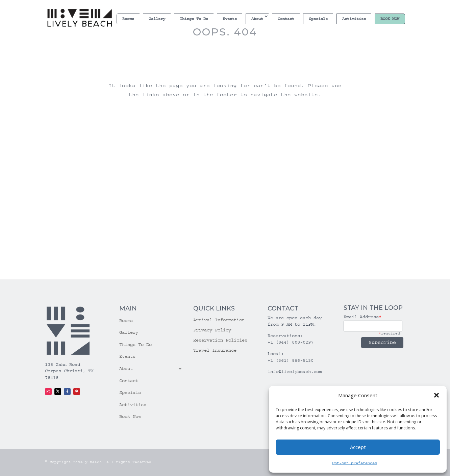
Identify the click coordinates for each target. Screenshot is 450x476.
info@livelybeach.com (295, 372)
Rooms (128, 19)
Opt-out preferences (355, 463)
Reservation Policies (220, 340)
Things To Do (194, 19)
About (257, 19)
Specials (318, 19)
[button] (436, 395)
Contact (286, 19)
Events (230, 19)
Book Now (390, 19)
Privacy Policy (212, 330)
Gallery (157, 19)
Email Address (362, 317)
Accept (358, 447)
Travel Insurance (215, 350)
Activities (354, 19)
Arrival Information (219, 320)
